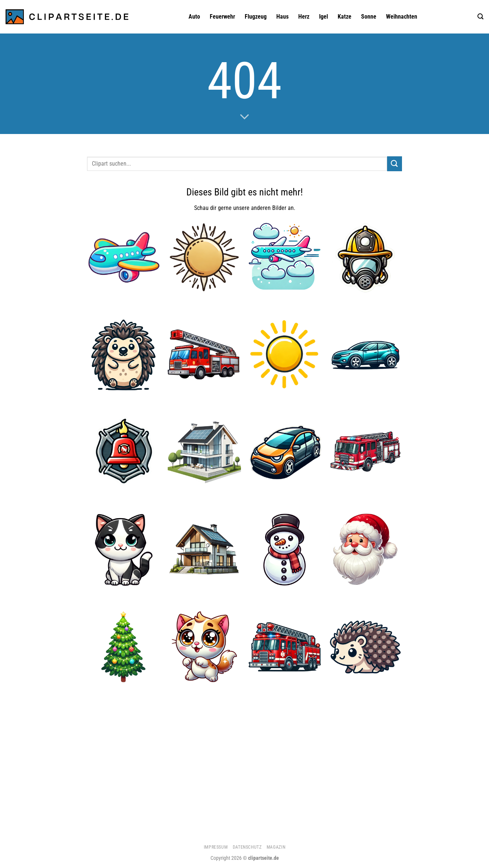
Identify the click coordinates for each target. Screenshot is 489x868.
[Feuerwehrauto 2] (204, 355)
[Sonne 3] (204, 257)
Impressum (216, 847)
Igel (324, 17)
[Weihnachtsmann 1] (365, 550)
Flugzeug (256, 17)
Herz (304, 17)
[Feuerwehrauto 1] (365, 452)
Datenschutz (247, 847)
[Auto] (365, 355)
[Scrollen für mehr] (245, 117)
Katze (345, 17)
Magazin (276, 847)
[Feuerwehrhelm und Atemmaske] (365, 257)
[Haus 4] (204, 452)
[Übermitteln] (395, 164)
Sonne (369, 17)
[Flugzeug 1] (124, 257)
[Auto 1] (285, 452)
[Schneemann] (285, 550)
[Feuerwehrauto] (285, 647)
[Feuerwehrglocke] (124, 452)
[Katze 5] (124, 550)
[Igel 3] (124, 355)
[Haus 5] (204, 550)
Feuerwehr (222, 17)
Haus (282, 17)
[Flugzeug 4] (285, 257)
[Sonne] (285, 355)
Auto (194, 17)
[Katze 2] (204, 647)
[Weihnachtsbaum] (124, 647)
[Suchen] (480, 17)
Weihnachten (402, 17)
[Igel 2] (365, 647)
